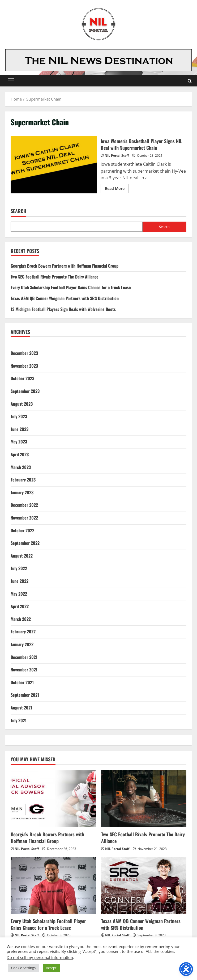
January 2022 (22, 644)
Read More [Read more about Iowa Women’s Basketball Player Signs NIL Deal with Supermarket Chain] (117, 189)
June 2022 (20, 581)
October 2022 (22, 530)
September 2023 (25, 391)
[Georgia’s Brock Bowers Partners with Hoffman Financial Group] (53, 799)
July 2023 (19, 416)
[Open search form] (190, 81)
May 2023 (19, 442)
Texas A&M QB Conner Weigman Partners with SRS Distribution (65, 298)
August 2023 (22, 404)
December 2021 (24, 657)
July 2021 (19, 720)
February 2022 (23, 632)
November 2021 (24, 670)
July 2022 (19, 568)
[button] (11, 81)
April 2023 (20, 454)
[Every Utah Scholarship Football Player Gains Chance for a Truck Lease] (53, 885)
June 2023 (20, 429)
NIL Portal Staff (117, 155)
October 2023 (22, 378)
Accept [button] (51, 968)
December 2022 (24, 505)
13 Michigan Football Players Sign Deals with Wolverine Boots (63, 309)
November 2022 (24, 518)
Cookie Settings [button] (23, 968)
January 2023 (22, 492)
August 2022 (22, 556)
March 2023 (21, 467)
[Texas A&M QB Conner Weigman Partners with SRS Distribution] (144, 885)
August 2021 (21, 708)
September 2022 (25, 543)
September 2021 (25, 695)
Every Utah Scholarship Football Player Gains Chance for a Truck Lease (71, 287)
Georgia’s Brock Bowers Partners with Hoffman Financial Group (65, 266)
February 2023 (23, 480)
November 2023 (24, 366)
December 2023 (24, 353)
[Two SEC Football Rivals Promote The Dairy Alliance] (144, 799)
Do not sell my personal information (40, 957)
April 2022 (20, 606)
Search (18, 211)
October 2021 (22, 682)
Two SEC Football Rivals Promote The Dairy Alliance (55, 277)
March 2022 (21, 619)
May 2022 (19, 594)
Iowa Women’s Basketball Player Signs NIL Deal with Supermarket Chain (54, 165)
